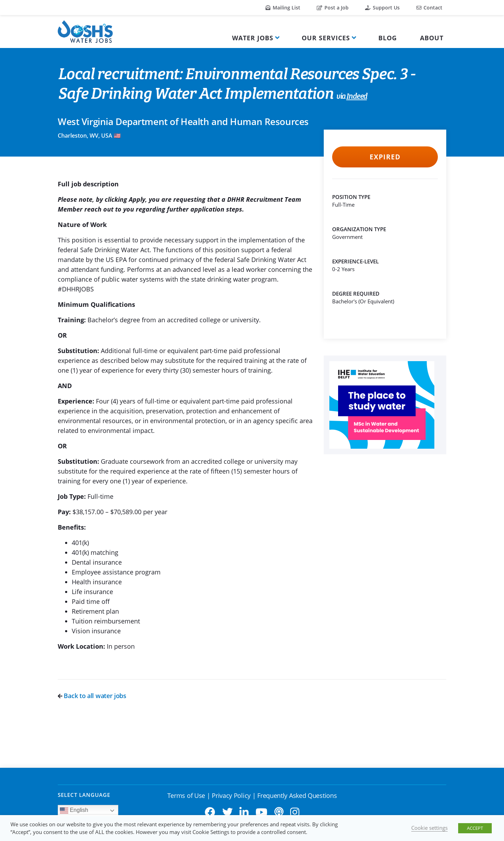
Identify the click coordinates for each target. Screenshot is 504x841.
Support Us (382, 8)
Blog (388, 38)
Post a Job (333, 8)
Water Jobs (253, 38)
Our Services (326, 38)
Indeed (356, 97)
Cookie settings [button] (429, 828)
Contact (429, 8)
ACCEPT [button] (475, 828)
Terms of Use (186, 795)
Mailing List (283, 8)
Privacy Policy (231, 795)
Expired (385, 157)
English (74, 811)
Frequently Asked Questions (297, 795)
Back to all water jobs (92, 696)
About (432, 38)
